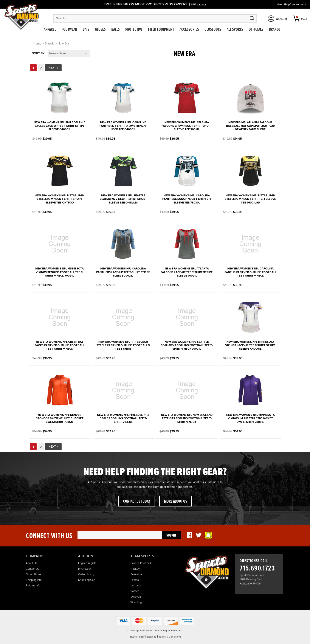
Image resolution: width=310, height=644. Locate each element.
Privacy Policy (137, 637)
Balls (115, 30)
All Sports (235, 30)
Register (92, 563)
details (202, 5)
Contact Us (33, 569)
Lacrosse (136, 586)
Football (135, 580)
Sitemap (152, 637)
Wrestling (136, 602)
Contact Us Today (137, 502)
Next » (53, 68)
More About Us (176, 502)
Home (37, 44)
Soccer (135, 591)
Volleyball (136, 597)
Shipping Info (34, 580)
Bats (86, 30)
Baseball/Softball (141, 563)
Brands (275, 30)
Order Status (33, 574)
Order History (86, 574)
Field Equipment (161, 30)
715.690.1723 (299, 5)
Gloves (100, 30)
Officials (256, 30)
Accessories (189, 30)
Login (81, 563)
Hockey (135, 569)
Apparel (50, 30)
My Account (85, 569)
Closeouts (213, 30)
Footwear (69, 30)
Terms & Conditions (170, 637)
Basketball (137, 574)
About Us (31, 563)
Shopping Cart (87, 580)
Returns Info (33, 586)
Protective (134, 30)
